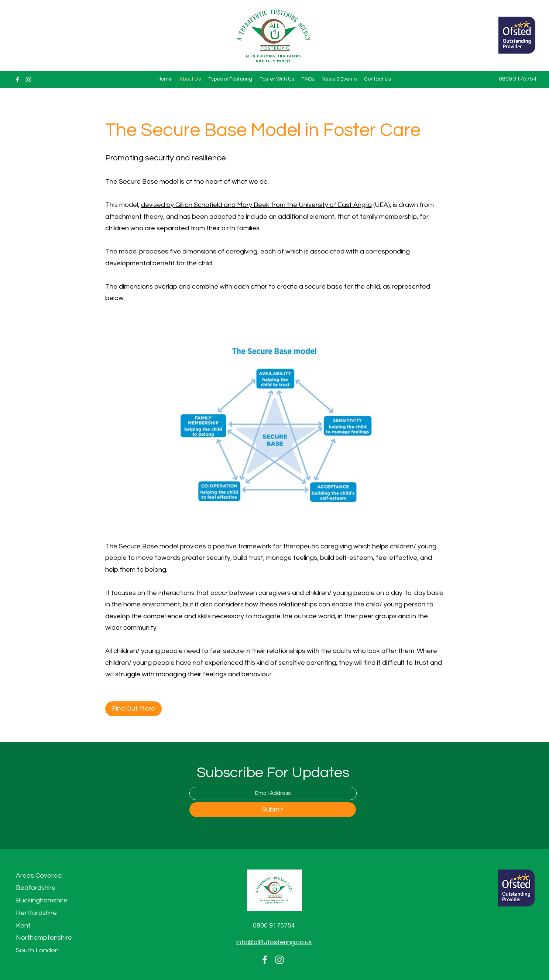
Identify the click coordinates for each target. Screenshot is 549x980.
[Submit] (273, 810)
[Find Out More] (133, 709)
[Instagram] (28, 79)
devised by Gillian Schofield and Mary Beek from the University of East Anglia (256, 205)
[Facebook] (17, 79)
